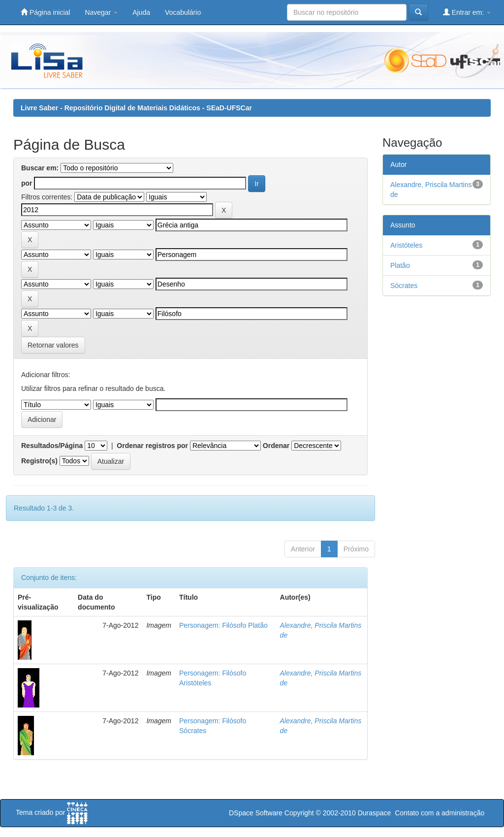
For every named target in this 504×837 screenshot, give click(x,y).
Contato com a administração (440, 813)
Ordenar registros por (152, 446)
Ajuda (141, 12)
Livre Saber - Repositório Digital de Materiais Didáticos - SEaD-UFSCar (136, 108)
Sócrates (404, 286)
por (27, 183)
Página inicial (45, 12)
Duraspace (375, 813)
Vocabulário (183, 12)
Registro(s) (39, 461)
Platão (400, 265)
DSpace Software (256, 813)
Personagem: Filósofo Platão (223, 625)
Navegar (101, 12)
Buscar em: (40, 168)
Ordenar (276, 446)
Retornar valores (53, 345)
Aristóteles (406, 245)
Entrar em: (467, 12)
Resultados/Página (52, 446)
